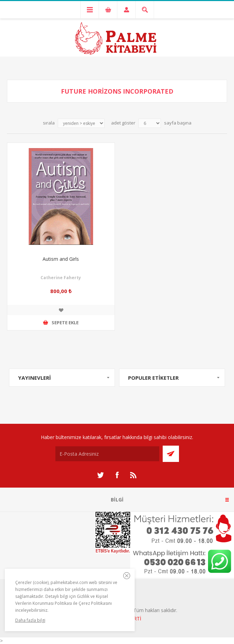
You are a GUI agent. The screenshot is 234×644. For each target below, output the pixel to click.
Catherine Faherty (61, 278)
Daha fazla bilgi (30, 620)
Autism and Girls (61, 259)
